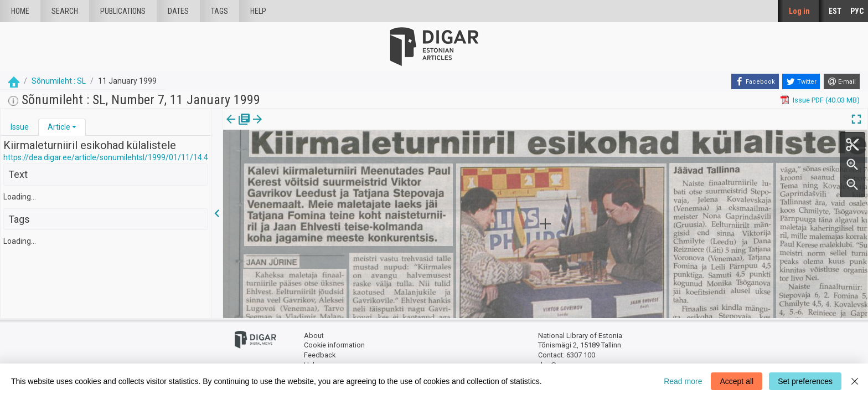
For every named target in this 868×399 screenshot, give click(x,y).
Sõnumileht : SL (59, 81)
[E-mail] (842, 81)
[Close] (855, 381)
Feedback (320, 355)
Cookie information (334, 345)
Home (20, 11)
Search (65, 11)
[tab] (20, 127)
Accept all (737, 381)
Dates (178, 11)
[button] (74, 127)
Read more (683, 381)
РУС (857, 11)
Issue (20, 127)
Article (59, 127)
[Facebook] (755, 81)
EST (835, 11)
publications (123, 11)
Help (258, 11)
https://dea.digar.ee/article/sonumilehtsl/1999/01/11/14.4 (106, 157)
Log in (799, 11)
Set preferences (805, 381)
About (314, 336)
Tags (219, 11)
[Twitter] (801, 81)
